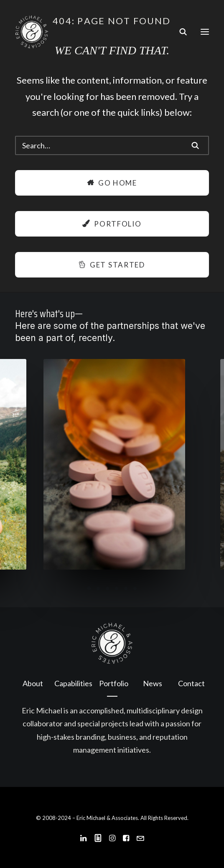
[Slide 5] (126, 588)
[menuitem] (33, 684)
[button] (205, 32)
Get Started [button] (112, 265)
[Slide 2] (98, 588)
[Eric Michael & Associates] (32, 32)
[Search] (179, 32)
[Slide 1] (89, 588)
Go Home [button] (112, 183)
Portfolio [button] (112, 224)
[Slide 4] (117, 588)
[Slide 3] (107, 588)
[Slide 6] (135, 588)
